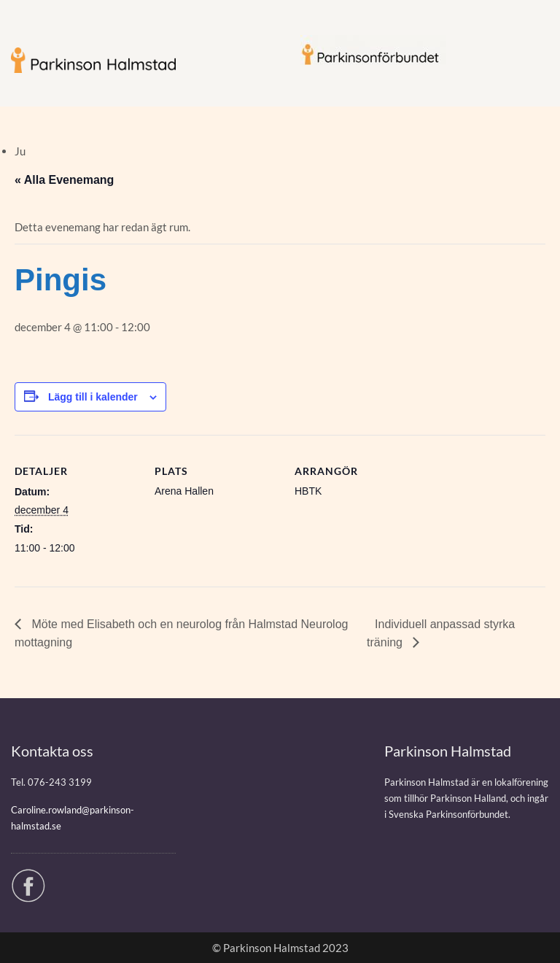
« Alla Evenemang (64, 180)
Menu (26, 25)
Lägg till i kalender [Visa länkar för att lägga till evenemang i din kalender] (93, 397)
